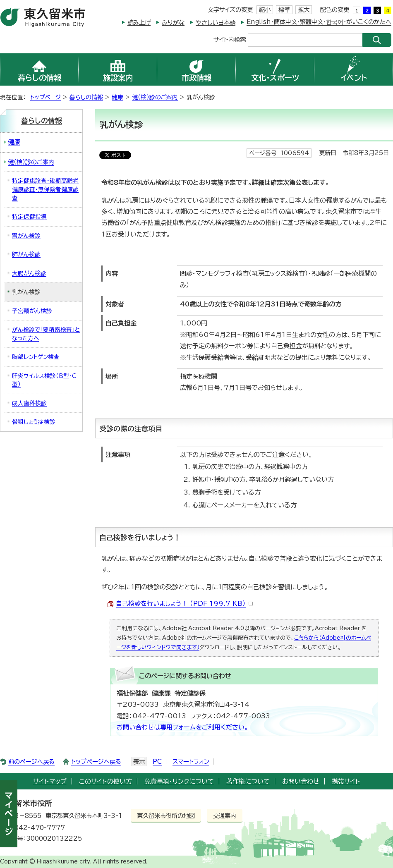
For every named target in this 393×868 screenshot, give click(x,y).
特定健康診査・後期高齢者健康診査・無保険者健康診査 (45, 189)
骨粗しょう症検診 (34, 422)
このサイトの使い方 (105, 781)
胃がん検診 (26, 236)
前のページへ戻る (31, 762)
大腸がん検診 (29, 273)
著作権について (248, 781)
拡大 (304, 10)
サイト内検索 (230, 39)
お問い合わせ (301, 781)
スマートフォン (191, 762)
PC (157, 762)
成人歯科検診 (29, 403)
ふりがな (173, 23)
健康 (117, 97)
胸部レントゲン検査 (36, 357)
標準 (284, 10)
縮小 (265, 10)
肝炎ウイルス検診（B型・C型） (44, 380)
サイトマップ (50, 781)
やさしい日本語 (216, 23)
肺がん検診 (26, 254)
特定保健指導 (29, 217)
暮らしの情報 (86, 97)
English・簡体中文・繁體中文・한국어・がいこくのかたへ (319, 22)
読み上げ (139, 23)
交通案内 (225, 816)
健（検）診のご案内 (155, 97)
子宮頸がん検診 (32, 311)
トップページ (46, 97)
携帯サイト (346, 781)
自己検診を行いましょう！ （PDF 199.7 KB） (184, 604)
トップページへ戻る (96, 762)
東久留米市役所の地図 (166, 816)
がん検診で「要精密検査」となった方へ (46, 334)
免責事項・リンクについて (179, 781)
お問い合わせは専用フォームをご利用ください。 (182, 727)
